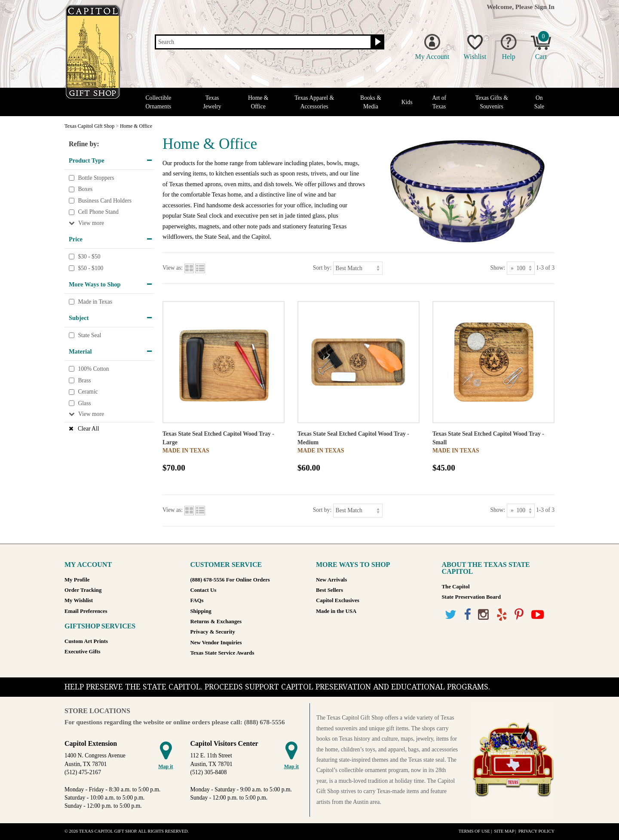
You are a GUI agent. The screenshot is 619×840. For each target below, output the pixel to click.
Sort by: (322, 268)
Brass (84, 380)
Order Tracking (83, 590)
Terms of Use (474, 831)
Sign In (544, 7)
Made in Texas (95, 302)
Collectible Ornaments (159, 102)
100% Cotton (93, 369)
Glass (84, 403)
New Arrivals (331, 580)
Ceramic (88, 392)
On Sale (539, 102)
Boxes (85, 189)
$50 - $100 (90, 268)
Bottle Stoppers (96, 178)
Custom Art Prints (86, 641)
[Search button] (377, 42)
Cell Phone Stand (98, 212)
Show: (498, 268)
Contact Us (204, 590)
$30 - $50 (89, 257)
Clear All (88, 429)
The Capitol (456, 587)
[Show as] (521, 268)
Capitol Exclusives (338, 600)
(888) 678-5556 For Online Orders (230, 580)
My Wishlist (79, 600)
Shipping (201, 611)
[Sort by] (358, 268)
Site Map (504, 831)
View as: (173, 268)
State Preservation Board (472, 597)
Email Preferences (86, 611)
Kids (407, 102)
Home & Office (258, 102)
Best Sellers (329, 590)
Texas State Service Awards (222, 653)
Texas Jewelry (212, 102)
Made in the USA (336, 611)
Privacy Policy (536, 831)
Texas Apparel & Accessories (314, 102)
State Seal (89, 335)
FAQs (197, 600)
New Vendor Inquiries (216, 643)
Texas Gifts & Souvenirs (492, 102)
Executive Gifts (83, 652)
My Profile (77, 580)
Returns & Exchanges (216, 622)
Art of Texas (439, 102)
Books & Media (371, 102)
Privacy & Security (213, 632)
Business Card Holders (105, 201)
